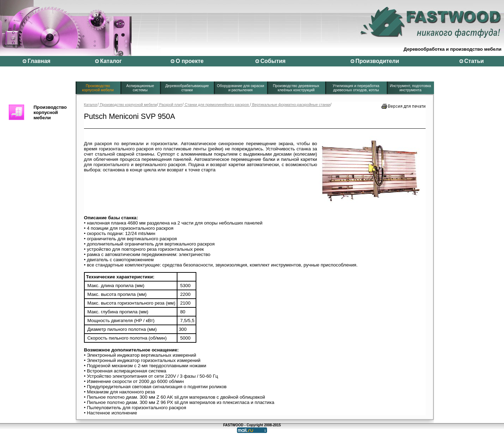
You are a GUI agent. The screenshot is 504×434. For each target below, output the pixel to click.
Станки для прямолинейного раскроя (217, 105)
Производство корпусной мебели (98, 88)
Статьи (474, 61)
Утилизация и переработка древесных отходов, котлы (356, 88)
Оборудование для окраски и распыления (241, 88)
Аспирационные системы (140, 88)
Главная (39, 61)
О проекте (190, 61)
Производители (377, 61)
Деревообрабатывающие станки (187, 88)
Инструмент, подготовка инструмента (411, 88)
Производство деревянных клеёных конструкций (296, 88)
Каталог (111, 61)
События (273, 61)
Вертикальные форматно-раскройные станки (291, 105)
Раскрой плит (170, 105)
